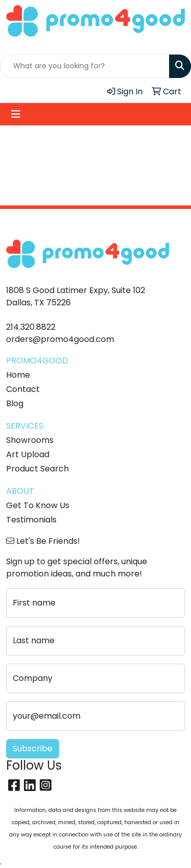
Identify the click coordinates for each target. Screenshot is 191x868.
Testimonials (31, 520)
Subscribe (33, 748)
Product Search (37, 469)
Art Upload (28, 454)
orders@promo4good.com (60, 339)
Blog (15, 403)
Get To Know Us (38, 505)
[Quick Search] (85, 66)
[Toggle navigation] (16, 114)
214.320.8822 (31, 327)
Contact (23, 389)
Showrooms (30, 440)
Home (18, 375)
